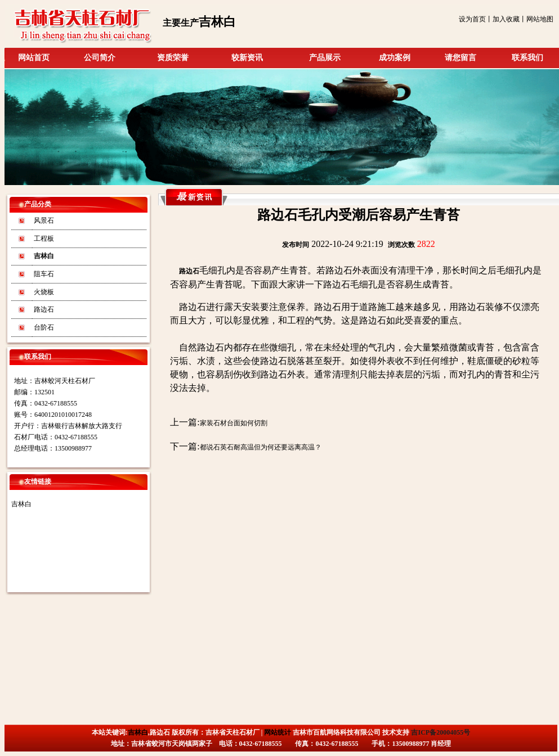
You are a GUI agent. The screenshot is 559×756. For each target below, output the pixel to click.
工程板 (44, 238)
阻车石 (44, 274)
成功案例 (395, 58)
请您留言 (460, 58)
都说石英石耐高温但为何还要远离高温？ (261, 447)
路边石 (44, 309)
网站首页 (34, 58)
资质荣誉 (173, 58)
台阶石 (44, 327)
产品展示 (325, 58)
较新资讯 (247, 58)
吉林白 (21, 504)
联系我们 (527, 58)
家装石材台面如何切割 (234, 423)
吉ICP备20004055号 (441, 732)
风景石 (44, 220)
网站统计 (278, 732)
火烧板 (44, 292)
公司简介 (100, 58)
